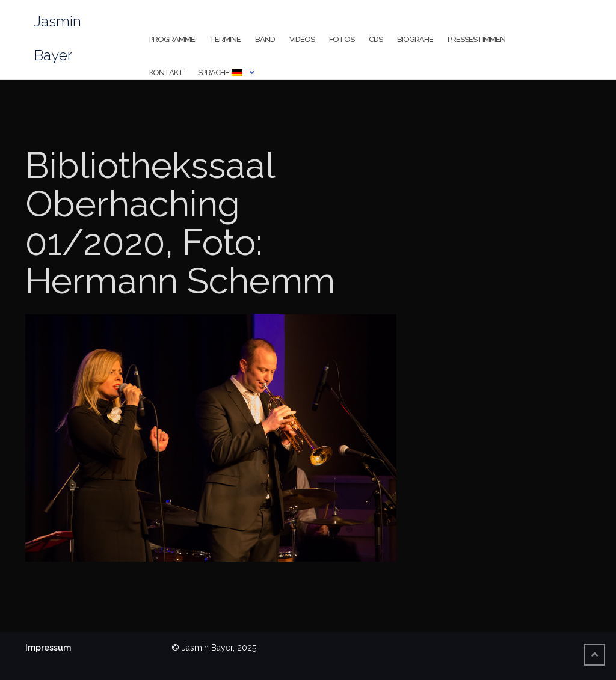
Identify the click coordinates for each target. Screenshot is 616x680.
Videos (302, 39)
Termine (225, 39)
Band (265, 39)
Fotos (342, 39)
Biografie (415, 39)
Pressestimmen (476, 39)
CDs (376, 39)
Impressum (48, 648)
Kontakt (166, 72)
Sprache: (220, 72)
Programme (172, 39)
